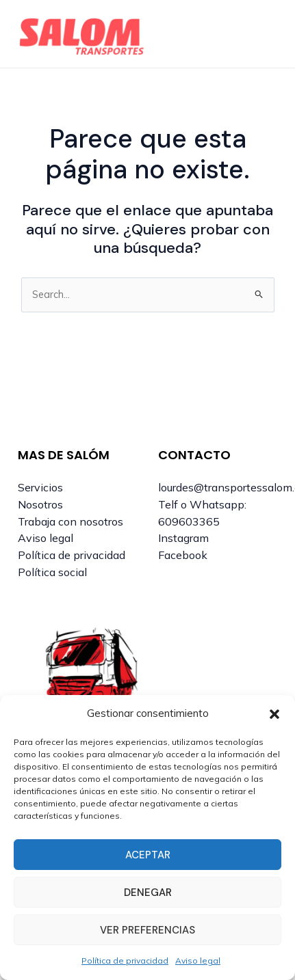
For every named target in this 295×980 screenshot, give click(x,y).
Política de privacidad (125, 961)
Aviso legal (198, 961)
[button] (274, 714)
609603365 (189, 521)
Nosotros (40, 504)
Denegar (148, 893)
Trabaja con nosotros (70, 521)
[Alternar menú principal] (264, 34)
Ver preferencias (147, 930)
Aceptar (148, 855)
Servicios (40, 487)
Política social (52, 572)
